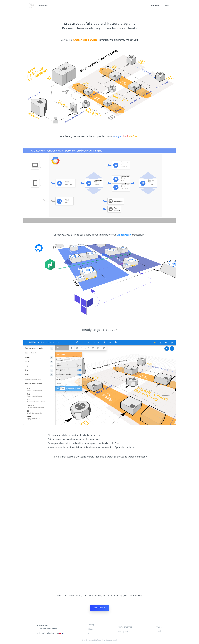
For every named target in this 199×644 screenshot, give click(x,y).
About (91, 629)
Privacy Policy (124, 631)
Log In (166, 6)
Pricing (155, 6)
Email (159, 631)
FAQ (90, 633)
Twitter (159, 627)
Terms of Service (125, 627)
